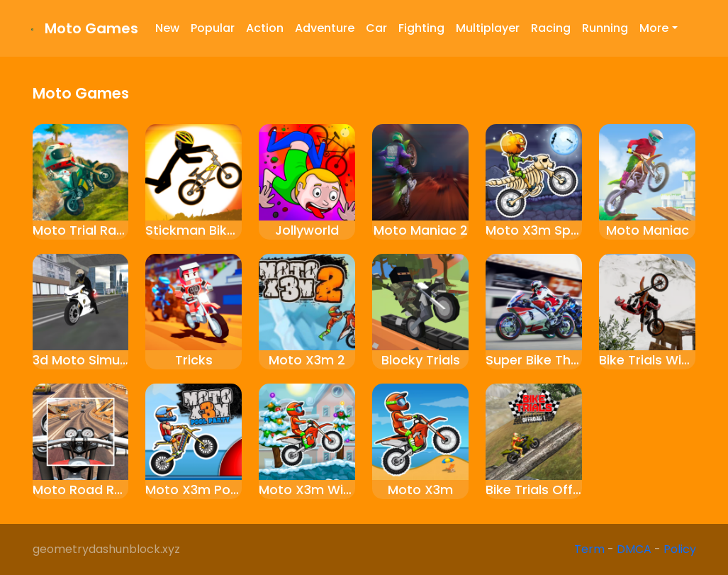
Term (589, 549)
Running (605, 28)
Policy (680, 549)
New (167, 28)
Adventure (325, 28)
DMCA (634, 549)
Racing (551, 28)
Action (265, 28)
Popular (213, 28)
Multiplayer (488, 28)
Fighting (421, 28)
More (654, 28)
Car (376, 28)
